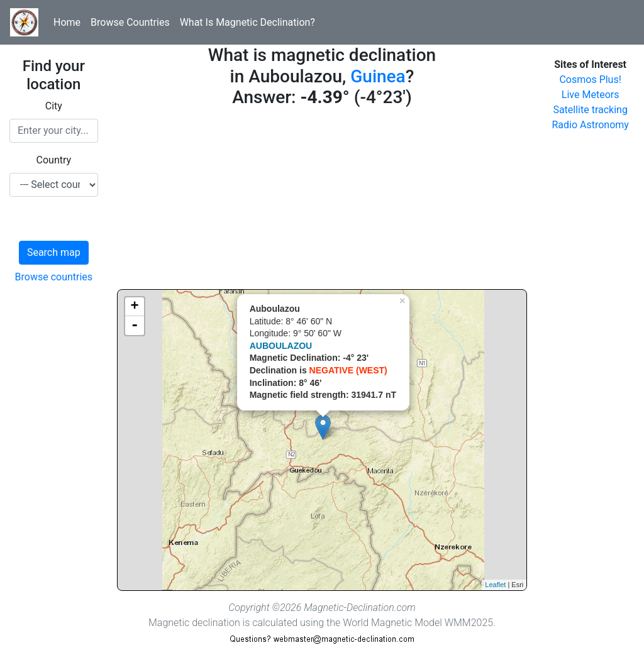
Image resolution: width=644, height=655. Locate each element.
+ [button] (135, 307)
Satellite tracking (590, 110)
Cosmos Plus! (590, 80)
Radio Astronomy (590, 125)
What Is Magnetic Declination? (247, 22)
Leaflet (495, 585)
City (54, 106)
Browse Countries (130, 22)
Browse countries (54, 277)
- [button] (135, 326)
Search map (54, 252)
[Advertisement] (322, 201)
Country (54, 160)
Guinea (378, 76)
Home (67, 22)
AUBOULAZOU (281, 346)
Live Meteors (591, 95)
